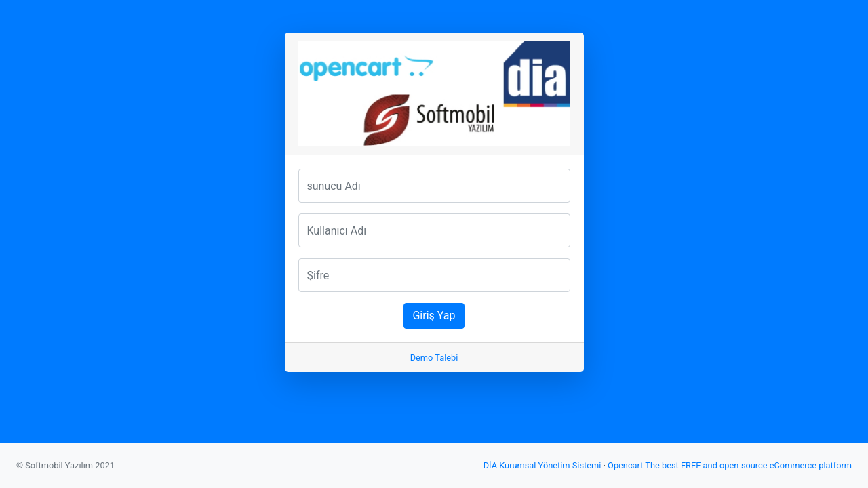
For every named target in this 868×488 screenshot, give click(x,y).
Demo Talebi (434, 358)
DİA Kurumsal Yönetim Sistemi (542, 465)
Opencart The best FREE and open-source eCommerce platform (730, 465)
